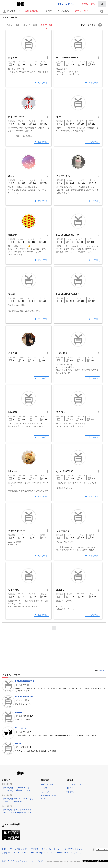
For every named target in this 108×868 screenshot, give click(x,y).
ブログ (40, 861)
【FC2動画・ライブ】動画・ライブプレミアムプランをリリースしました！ (18, 812)
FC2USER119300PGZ (25, 681)
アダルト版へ (88, 4)
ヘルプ (44, 788)
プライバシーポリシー (51, 849)
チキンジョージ (16, 117)
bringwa (12, 471)
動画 (4, 861)
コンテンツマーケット (25, 861)
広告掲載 (6, 853)
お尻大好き (62, 353)
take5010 (13, 412)
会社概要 (34, 849)
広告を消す (102, 670)
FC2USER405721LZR (67, 294)
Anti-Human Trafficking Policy (68, 853)
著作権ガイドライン (74, 849)
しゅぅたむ (14, 590)
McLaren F (14, 235)
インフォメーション (75, 784)
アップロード (12, 11)
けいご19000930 (65, 471)
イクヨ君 (13, 353)
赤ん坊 (11, 294)
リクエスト (46, 792)
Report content (20, 853)
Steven (5, 17)
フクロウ (61, 412)
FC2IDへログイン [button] (66, 4)
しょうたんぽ (63, 531)
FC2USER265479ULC (68, 57)
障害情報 (70, 792)
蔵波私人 (61, 590)
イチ (58, 117)
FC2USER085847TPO (68, 235)
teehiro (18, 743)
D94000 (19, 712)
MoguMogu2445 (17, 531)
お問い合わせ (21, 849)
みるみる (13, 57)
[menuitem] (102, 4)
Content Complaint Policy (41, 853)
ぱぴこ (11, 176)
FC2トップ (7, 849)
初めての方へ (47, 784)
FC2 (9, 4)
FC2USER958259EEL (24, 697)
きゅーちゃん (63, 176)
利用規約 (70, 788)
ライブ (11, 861)
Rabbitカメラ (21, 728)
